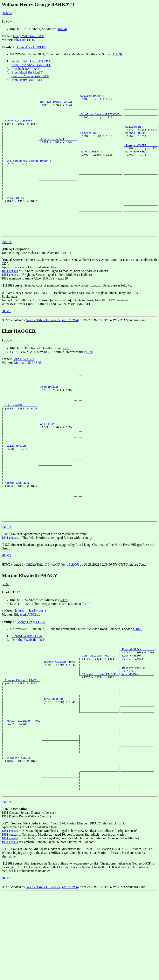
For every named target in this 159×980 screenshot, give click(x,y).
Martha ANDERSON (28, 392)
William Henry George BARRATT (30, 176)
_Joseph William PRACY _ (60, 723)
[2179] (86, 662)
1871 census (10, 300)
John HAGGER (24, 388)
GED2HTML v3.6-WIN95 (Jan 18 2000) (52, 349)
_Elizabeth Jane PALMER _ (100, 738)
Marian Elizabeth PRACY (25, 794)
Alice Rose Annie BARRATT (31, 65)
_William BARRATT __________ (100, 98)
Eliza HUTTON (25, 40)
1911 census (10, 929)
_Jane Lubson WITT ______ (58, 150)
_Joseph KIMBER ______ (141, 157)
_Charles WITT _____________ (100, 142)
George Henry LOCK (31, 680)
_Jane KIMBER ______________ (100, 164)
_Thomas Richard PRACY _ (22, 745)
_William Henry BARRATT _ (58, 105)
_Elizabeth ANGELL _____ (22, 838)
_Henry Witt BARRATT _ (20, 127)
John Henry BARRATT (27, 80)
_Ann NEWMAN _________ (137, 738)
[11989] (117, 54)
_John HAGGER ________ (55, 419)
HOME (6, 340)
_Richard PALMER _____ (137, 730)
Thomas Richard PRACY (30, 669)
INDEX (7, 271)
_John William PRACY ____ (100, 716)
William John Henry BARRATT (33, 61)
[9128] (66, 377)
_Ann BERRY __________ (55, 464)
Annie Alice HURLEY (32, 47)
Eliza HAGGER (17, 490)
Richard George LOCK (27, 694)
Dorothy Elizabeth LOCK (29, 698)
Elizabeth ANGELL (27, 673)
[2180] (6, 642)
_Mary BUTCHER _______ (141, 164)
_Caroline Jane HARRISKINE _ (100, 120)
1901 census (10, 926)
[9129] (89, 381)
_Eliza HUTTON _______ (20, 220)
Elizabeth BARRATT (26, 69)
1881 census (10, 304)
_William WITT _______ (141, 135)
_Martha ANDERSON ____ (20, 534)
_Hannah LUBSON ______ (141, 142)
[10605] (7, 13)
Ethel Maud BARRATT (27, 72)
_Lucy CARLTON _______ (137, 716)
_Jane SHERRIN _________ (60, 768)
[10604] (62, 29)
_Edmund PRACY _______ (137, 708)
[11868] (138, 687)
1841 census (10, 596)
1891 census (10, 922)
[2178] (64, 658)
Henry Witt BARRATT (28, 36)
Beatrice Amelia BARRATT (30, 76)
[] (7, 278)
